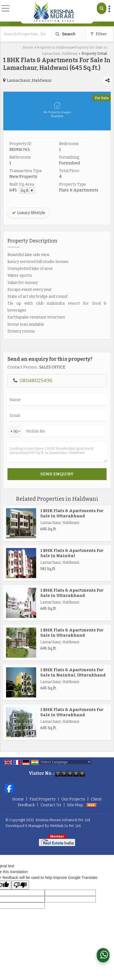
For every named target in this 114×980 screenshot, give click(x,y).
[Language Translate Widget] (65, 762)
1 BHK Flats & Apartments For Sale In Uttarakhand (72, 513)
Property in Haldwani (54, 47)
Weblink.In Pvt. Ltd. (66, 826)
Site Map (75, 805)
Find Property (43, 799)
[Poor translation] (20, 885)
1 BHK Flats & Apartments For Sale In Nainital (72, 553)
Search (65, 34)
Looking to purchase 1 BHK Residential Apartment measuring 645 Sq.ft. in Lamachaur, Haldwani (57, 453)
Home (28, 47)
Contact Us (51, 805)
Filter (99, 34)
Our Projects (73, 799)
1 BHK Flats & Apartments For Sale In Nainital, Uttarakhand (73, 672)
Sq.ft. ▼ (27, 190)
